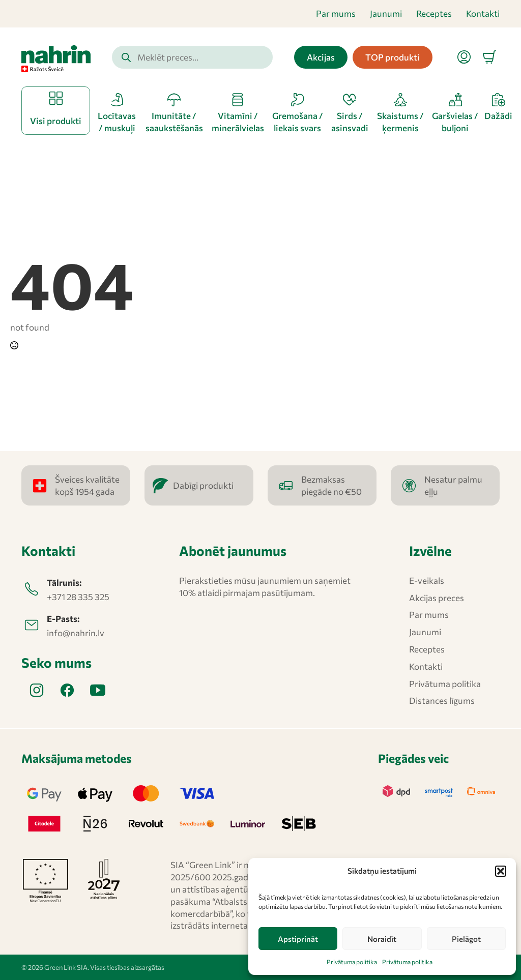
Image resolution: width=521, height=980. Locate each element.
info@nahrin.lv (76, 633)
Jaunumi (386, 13)
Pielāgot (466, 939)
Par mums (336, 13)
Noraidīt (382, 939)
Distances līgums (442, 701)
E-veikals (427, 581)
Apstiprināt (298, 939)
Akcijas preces (437, 598)
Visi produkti (56, 121)
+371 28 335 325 (78, 597)
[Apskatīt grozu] (489, 57)
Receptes (434, 13)
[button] (501, 871)
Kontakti (483, 13)
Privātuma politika (352, 962)
